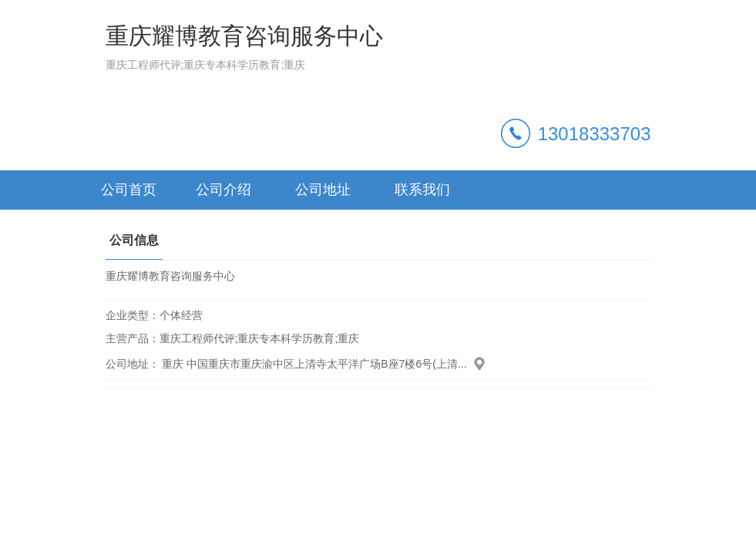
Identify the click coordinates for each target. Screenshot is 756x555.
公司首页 (129, 190)
